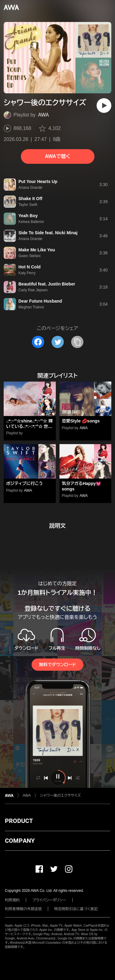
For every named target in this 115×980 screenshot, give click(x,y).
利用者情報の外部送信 (23, 909)
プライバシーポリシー (49, 900)
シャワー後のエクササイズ (60, 795)
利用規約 (12, 900)
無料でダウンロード (57, 665)
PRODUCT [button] (19, 821)
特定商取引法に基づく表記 (76, 909)
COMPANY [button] (20, 841)
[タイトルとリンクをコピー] (77, 342)
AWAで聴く (57, 156)
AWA (43, 115)
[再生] (104, 106)
